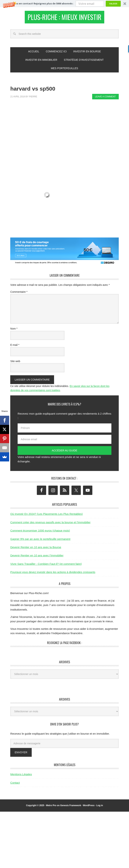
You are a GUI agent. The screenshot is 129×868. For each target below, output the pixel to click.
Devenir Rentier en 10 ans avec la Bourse (36, 549)
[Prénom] (64, 430)
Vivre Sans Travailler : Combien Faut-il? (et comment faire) (46, 566)
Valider (113, 4)
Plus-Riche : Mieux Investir (65, 18)
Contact (15, 785)
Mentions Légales (21, 776)
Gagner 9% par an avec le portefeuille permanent (40, 541)
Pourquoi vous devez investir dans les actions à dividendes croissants (53, 574)
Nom (14, 331)
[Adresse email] (64, 441)
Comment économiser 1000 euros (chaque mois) (40, 533)
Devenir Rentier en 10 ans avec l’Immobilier (37, 558)
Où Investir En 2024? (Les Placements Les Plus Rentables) (46, 516)
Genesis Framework (71, 807)
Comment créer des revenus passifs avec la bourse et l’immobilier (50, 524)
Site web (15, 363)
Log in (100, 807)
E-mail (15, 347)
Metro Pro (51, 807)
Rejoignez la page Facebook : (64, 645)
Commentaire (19, 294)
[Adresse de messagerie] (64, 745)
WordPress (89, 807)
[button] (64, 4)
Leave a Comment (105, 99)
